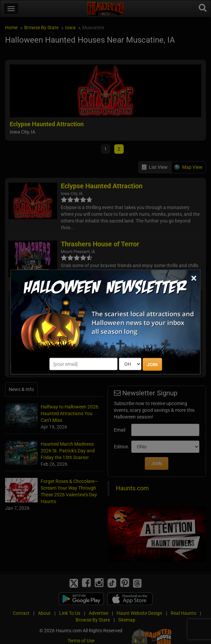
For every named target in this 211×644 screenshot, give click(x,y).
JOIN (152, 364)
